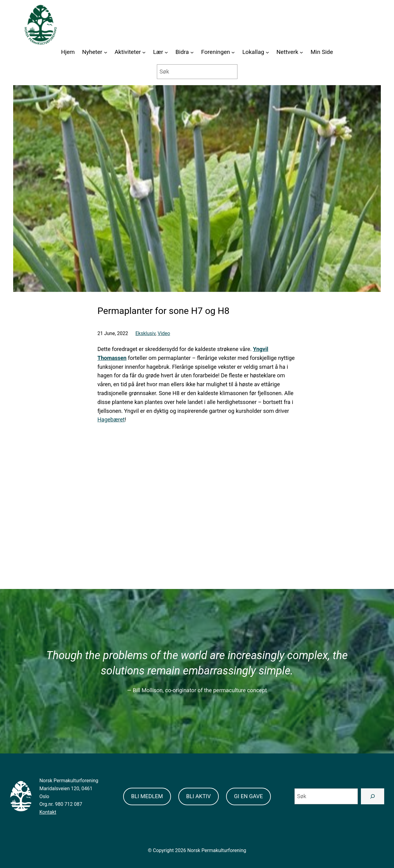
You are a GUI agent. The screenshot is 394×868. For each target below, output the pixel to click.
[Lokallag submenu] (267, 52)
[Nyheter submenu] (106, 52)
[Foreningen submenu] (233, 52)
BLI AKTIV (199, 796)
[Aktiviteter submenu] (144, 52)
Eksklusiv (145, 333)
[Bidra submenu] (192, 52)
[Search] (373, 796)
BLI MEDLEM (147, 796)
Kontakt (48, 812)
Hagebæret (111, 419)
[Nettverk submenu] (301, 52)
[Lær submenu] (166, 52)
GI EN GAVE (248, 796)
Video (164, 333)
